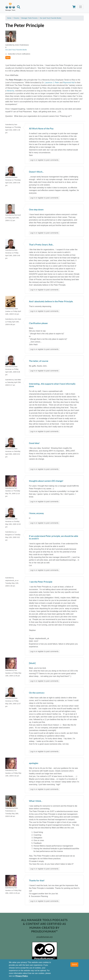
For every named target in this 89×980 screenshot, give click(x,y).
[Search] (19, 7)
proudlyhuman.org (45, 937)
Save (8, 58)
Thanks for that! (37, 881)
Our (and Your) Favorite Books (51, 18)
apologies (34, 763)
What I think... (36, 801)
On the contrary (37, 693)
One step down (36, 210)
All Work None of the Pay (41, 129)
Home (9, 18)
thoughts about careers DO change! (46, 481)
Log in (33, 160)
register (41, 160)
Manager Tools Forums (29, 18)
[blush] (32, 663)
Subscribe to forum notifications (19, 54)
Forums (16, 18)
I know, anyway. (37, 513)
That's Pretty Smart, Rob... (41, 245)
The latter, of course (39, 361)
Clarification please (38, 323)
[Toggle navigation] (80, 7)
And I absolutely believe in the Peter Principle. (51, 302)
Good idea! (34, 443)
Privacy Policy (22, 976)
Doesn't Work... (36, 172)
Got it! (74, 965)
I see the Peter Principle (41, 582)
